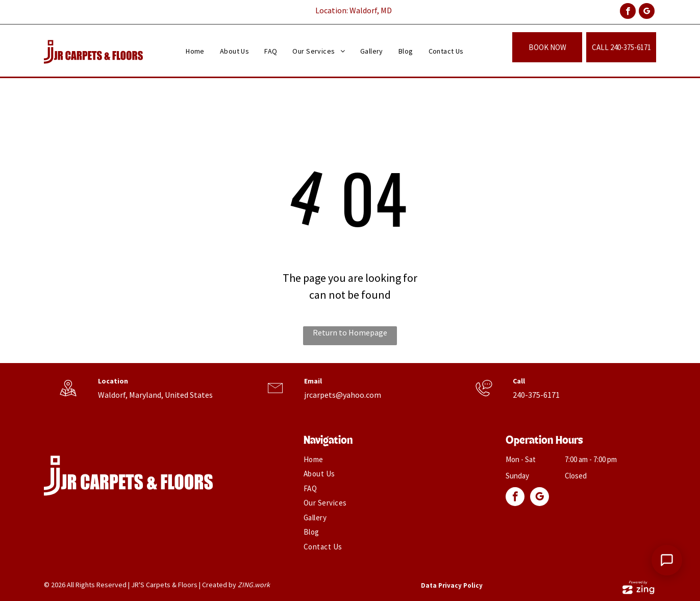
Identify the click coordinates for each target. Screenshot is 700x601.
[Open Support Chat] (667, 560)
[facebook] (628, 12)
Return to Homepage (350, 332)
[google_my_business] (647, 12)
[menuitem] (195, 51)
